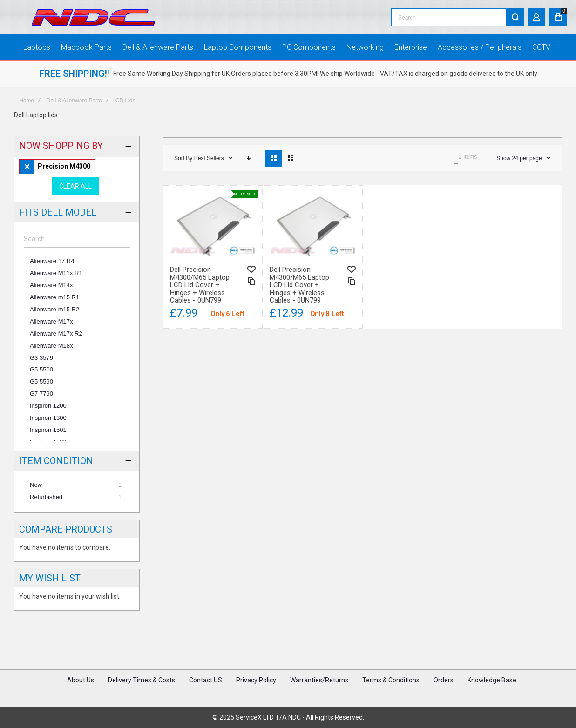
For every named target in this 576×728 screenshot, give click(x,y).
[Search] (515, 17)
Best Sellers (210, 158)
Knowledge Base (492, 680)
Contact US (206, 680)
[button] (251, 269)
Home (27, 101)
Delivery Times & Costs (142, 680)
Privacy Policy (256, 680)
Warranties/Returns (319, 680)
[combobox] (457, 17)
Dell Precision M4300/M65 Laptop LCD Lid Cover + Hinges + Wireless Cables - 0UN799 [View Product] (213, 224)
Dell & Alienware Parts (74, 101)
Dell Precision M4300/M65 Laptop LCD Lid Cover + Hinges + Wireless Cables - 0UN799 (200, 285)
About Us (81, 680)
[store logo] (93, 17)
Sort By (183, 158)
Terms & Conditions (391, 680)
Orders (444, 680)
